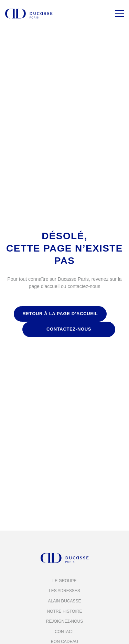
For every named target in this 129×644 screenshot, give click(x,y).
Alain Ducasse (64, 601)
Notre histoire (65, 611)
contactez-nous (69, 329)
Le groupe (64, 581)
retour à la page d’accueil (60, 314)
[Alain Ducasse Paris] (29, 14)
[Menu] (120, 14)
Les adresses (64, 591)
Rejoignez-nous (64, 621)
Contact (64, 632)
